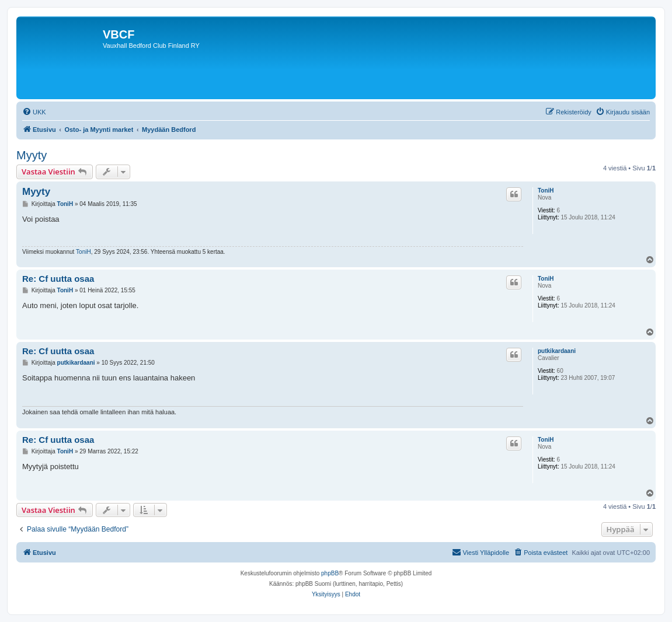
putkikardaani (557, 351)
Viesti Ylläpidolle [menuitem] (481, 552)
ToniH (546, 191)
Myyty (32, 155)
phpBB (330, 573)
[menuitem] (34, 112)
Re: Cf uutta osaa (58, 279)
